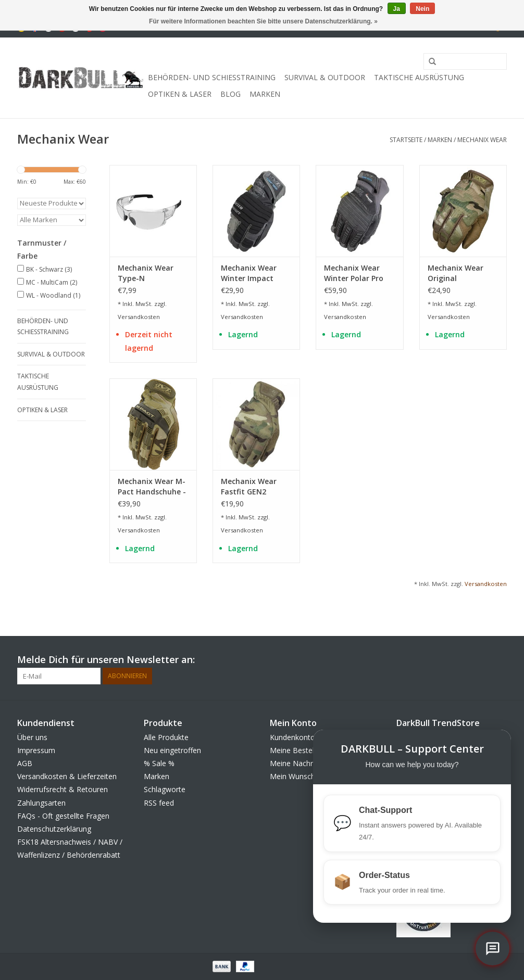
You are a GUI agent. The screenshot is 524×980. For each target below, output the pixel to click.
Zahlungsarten (41, 803)
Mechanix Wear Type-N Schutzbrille (146, 273)
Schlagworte (165, 789)
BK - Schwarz (49, 269)
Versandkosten (139, 317)
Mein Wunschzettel (302, 776)
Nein (422, 9)
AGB (25, 763)
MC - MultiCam (52, 282)
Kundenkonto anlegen (307, 737)
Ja (397, 9)
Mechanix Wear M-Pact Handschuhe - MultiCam (152, 487)
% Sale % (159, 763)
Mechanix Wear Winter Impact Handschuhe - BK (252, 273)
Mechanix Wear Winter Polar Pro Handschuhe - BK (355, 273)
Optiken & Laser (180, 94)
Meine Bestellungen (303, 750)
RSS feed (159, 803)
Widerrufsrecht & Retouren (63, 789)
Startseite (406, 140)
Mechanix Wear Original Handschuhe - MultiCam (456, 273)
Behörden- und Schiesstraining (212, 77)
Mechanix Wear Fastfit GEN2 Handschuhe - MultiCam (249, 487)
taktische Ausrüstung (419, 77)
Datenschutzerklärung (54, 829)
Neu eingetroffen (172, 750)
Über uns (32, 737)
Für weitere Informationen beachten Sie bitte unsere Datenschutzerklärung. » (263, 21)
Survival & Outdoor (325, 77)
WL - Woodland (53, 295)
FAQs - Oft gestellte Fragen (63, 816)
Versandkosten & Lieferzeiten (67, 776)
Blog (230, 94)
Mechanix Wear (482, 140)
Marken (265, 94)
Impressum (36, 750)
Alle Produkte (166, 737)
